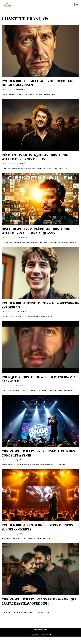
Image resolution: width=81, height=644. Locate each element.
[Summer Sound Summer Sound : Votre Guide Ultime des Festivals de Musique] (7, 5)
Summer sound (9, 90)
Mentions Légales (40, 637)
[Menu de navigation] (77, 5)
